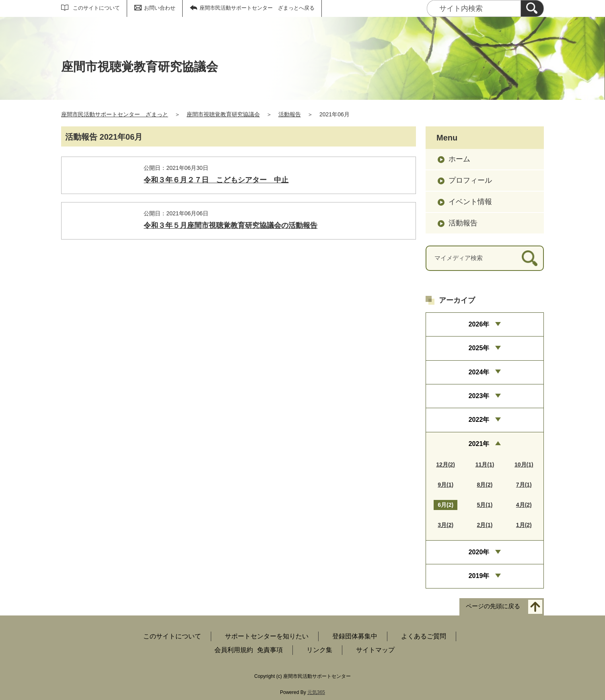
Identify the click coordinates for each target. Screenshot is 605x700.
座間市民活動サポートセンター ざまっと (115, 114)
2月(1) (485, 525)
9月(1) (446, 485)
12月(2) (446, 465)
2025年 (479, 348)
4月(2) (524, 505)
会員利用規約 (234, 650)
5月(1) (485, 505)
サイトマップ (375, 650)
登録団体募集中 (355, 636)
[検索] (532, 8)
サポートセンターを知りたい (267, 636)
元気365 (316, 692)
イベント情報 (470, 202)
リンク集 (319, 650)
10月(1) (524, 465)
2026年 (479, 324)
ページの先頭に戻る (493, 606)
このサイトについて (96, 8)
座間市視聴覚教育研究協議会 (223, 114)
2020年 (479, 552)
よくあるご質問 (424, 636)
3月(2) (446, 525)
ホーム (459, 159)
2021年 (479, 444)
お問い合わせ (160, 8)
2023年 (479, 396)
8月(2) (485, 485)
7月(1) (524, 485)
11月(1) (485, 465)
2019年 (479, 576)
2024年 (479, 372)
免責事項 (270, 650)
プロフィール (470, 180)
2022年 (479, 420)
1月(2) (524, 525)
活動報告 (290, 114)
